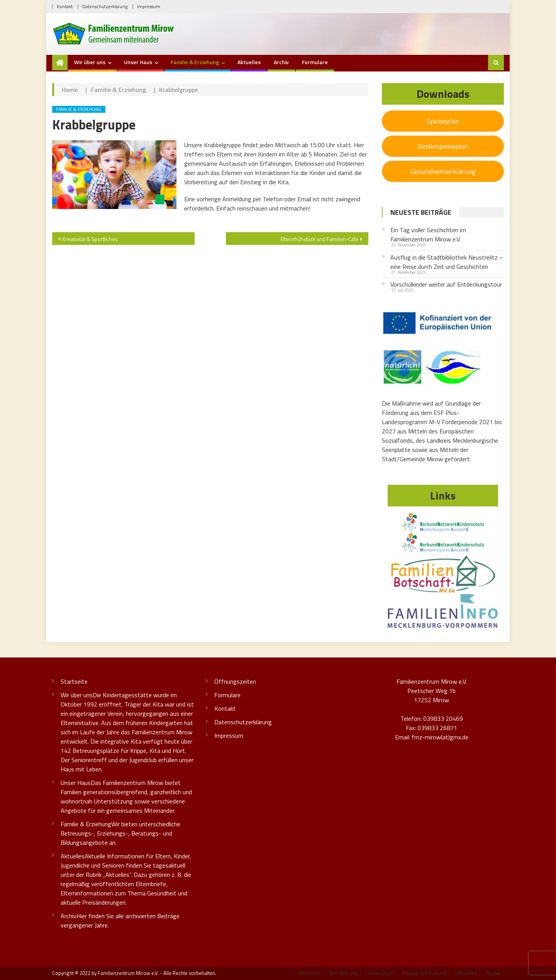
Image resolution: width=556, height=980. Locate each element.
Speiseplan (443, 121)
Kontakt (65, 6)
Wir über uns (90, 62)
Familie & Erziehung (195, 62)
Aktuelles (249, 62)
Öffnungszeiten (235, 681)
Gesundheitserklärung (443, 171)
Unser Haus (138, 62)
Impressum (149, 6)
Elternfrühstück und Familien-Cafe (320, 239)
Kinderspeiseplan (443, 146)
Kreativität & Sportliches (90, 239)
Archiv (281, 62)
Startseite (74, 681)
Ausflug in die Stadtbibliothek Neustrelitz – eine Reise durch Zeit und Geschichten (447, 262)
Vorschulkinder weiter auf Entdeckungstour (446, 284)
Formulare (315, 62)
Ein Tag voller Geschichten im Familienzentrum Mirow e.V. (428, 234)
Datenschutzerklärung (105, 6)
